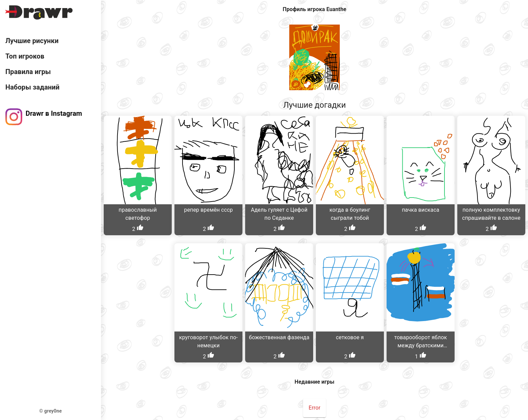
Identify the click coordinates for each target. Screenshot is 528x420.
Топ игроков (25, 56)
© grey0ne (51, 411)
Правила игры (28, 72)
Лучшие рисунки (32, 41)
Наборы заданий (32, 87)
